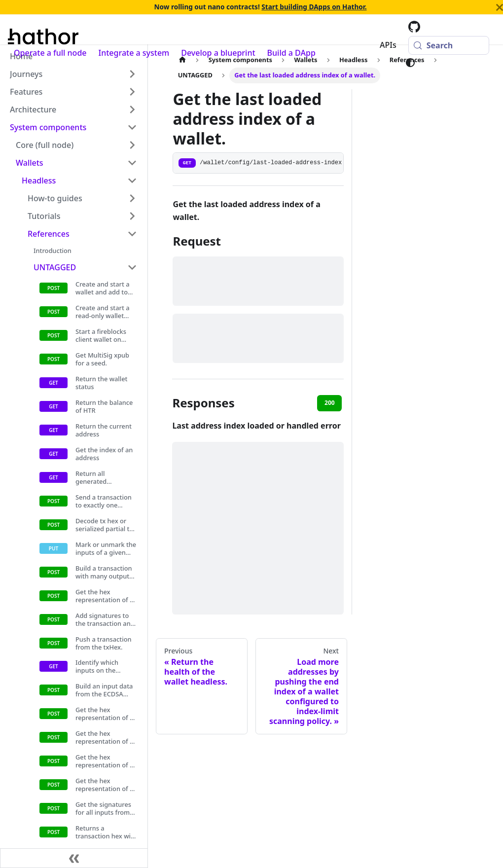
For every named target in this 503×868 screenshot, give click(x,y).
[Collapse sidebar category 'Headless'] (132, 181)
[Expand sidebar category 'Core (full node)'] (132, 145)
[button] (73, 74)
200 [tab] (330, 403)
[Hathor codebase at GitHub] (414, 27)
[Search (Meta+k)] (449, 45)
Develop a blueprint (218, 53)
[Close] (500, 7)
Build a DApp (291, 53)
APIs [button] (388, 45)
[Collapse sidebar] (74, 858)
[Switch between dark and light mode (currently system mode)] (410, 63)
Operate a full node (50, 53)
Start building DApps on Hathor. (314, 7)
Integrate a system (134, 53)
